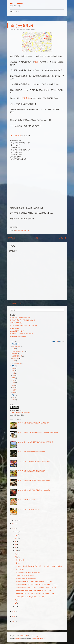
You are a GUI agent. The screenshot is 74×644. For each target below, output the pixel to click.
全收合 (60, 341)
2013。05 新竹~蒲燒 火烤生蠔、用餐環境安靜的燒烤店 (34, 481)
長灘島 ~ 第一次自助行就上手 (25, 575)
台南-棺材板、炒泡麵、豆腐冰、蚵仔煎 (22, 334)
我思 (13, 395)
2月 (16, 603)
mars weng (22, 30)
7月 (16, 548)
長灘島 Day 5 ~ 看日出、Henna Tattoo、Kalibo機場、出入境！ (34, 581)
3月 (16, 600)
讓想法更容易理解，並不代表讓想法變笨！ (29, 572)
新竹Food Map (15, 136)
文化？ (18, 563)
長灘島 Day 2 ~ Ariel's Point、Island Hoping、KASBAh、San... (34, 591)
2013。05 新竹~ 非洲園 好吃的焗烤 (28, 509)
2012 (14, 611)
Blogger (37, 636)
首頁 (37, 238)
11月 (17, 535)
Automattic (18, 638)
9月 (16, 541)
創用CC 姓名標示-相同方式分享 (21, 413)
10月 (17, 538)
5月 (16, 554)
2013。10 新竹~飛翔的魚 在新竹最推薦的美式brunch (33, 471)
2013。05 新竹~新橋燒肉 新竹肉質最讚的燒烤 (32, 452)
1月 (16, 606)
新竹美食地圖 (22, 26)
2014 (14, 524)
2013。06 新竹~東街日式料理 (27, 500)
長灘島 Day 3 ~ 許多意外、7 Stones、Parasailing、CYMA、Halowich (36, 588)
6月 (16, 551)
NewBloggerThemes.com (38, 638)
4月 (16, 557)
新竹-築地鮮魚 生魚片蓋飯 (18, 336)
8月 (16, 544)
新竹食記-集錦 (19, 231)
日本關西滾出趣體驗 (16, 323)
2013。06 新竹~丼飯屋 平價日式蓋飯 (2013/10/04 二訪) (34, 490)
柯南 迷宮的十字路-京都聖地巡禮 (20, 317)
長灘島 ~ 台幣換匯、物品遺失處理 (26, 578)
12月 (17, 532)
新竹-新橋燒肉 (14, 328)
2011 (14, 616)
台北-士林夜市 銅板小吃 (17, 331)
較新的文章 (11, 238)
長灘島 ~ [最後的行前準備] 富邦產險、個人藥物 (30, 597)
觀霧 (36, 62)
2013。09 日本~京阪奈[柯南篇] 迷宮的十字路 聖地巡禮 (34, 461)
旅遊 (13, 366)
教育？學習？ (20, 569)
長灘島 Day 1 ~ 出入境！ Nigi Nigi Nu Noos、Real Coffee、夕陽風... (36, 594)
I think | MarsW (17, 4)
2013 (14, 529)
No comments (32, 30)
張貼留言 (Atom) (17, 303)
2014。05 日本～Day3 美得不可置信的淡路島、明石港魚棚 (35, 442)
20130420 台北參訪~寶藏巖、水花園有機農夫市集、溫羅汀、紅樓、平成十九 (39, 566)
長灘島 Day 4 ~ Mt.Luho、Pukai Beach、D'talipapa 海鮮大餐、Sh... (35, 585)
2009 (14, 622)
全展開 (53, 341)
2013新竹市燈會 (25, 98)
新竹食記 (14, 344)
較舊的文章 (63, 238)
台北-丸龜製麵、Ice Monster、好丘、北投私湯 (24, 326)
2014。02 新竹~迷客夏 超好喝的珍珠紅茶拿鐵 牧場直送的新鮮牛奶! (38, 433)
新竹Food (26, 231)
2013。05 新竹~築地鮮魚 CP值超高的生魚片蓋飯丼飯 (34, 423)
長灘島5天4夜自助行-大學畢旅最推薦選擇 (22, 320)
